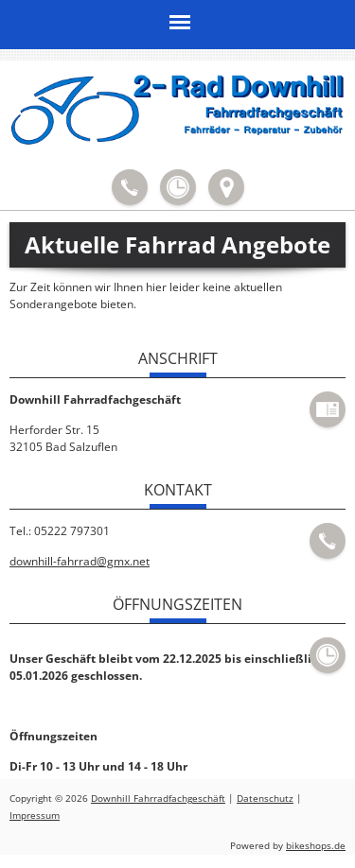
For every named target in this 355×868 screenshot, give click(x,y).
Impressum (35, 816)
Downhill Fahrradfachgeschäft (158, 799)
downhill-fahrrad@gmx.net (80, 561)
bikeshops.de (316, 846)
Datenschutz (265, 799)
